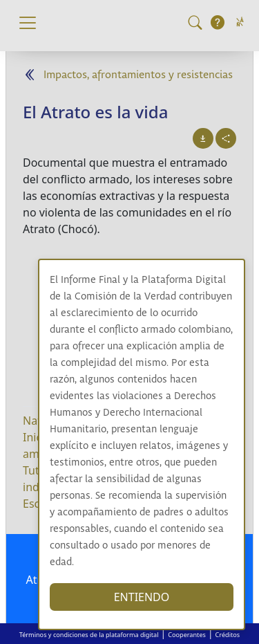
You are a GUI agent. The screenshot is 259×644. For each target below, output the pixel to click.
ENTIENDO (142, 597)
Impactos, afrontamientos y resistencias (138, 75)
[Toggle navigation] (28, 23)
